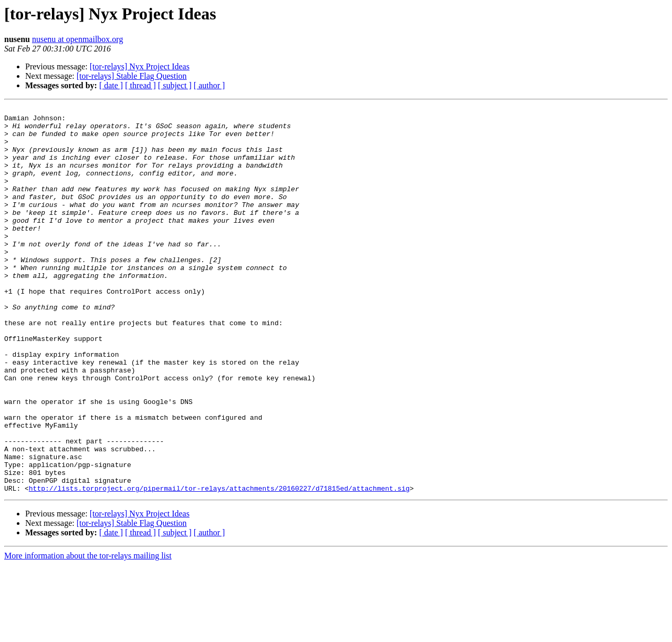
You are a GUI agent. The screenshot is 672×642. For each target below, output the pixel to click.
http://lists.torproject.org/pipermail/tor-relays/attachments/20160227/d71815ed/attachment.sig (219, 565)
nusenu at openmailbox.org (77, 39)
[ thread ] (140, 85)
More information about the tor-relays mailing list (88, 633)
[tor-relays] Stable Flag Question (132, 76)
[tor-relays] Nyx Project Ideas (140, 66)
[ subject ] (175, 85)
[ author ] (209, 85)
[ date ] (111, 85)
